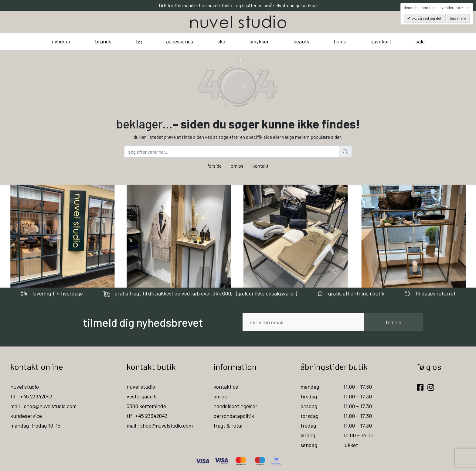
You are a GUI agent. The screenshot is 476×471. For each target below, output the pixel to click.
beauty (301, 41)
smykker (259, 41)
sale (420, 41)
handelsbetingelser (236, 406)
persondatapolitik (234, 416)
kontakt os (226, 387)
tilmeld (394, 322)
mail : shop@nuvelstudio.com (44, 406)
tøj (139, 41)
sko (221, 41)
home (340, 41)
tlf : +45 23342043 (32, 396)
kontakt (261, 166)
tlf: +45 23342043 (147, 416)
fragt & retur (228, 425)
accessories (180, 41)
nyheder (61, 41)
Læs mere (458, 18)
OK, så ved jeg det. (426, 18)
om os (237, 166)
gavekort (381, 41)
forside (214, 166)
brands (103, 41)
